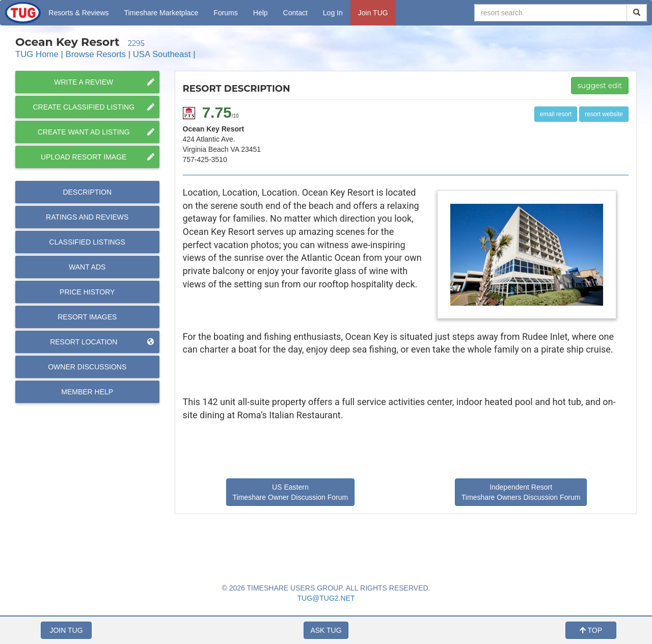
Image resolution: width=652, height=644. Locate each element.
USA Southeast (162, 54)
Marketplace (161, 13)
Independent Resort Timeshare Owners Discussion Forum (521, 492)
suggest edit (600, 86)
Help (261, 13)
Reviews (87, 217)
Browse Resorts (96, 54)
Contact (295, 13)
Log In (333, 13)
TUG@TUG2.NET (326, 598)
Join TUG (373, 13)
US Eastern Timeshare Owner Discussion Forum (291, 492)
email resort (556, 114)
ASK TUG (326, 630)
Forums (225, 13)
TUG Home (37, 54)
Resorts (78, 13)
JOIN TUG (66, 630)
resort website (604, 114)
